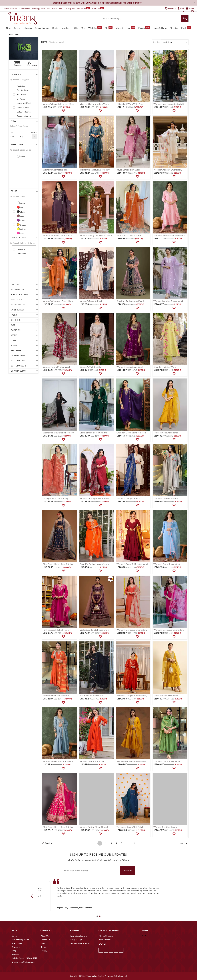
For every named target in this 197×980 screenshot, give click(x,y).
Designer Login (76, 940)
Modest (119, 28)
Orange (22, 225)
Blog (43, 943)
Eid (109, 28)
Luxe (131, 28)
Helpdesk (16, 954)
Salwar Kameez (42, 28)
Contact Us (45, 940)
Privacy (44, 951)
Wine (21, 216)
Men (83, 28)
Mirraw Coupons (106, 936)
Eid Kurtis (21, 99)
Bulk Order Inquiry (79, 9)
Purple (21, 220)
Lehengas (27, 28)
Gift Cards (98, 9)
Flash (186, 28)
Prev (33, 896)
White (21, 156)
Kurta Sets (21, 86)
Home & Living (160, 28)
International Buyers (78, 936)
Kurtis (55, 28)
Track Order (46, 9)
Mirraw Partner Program (80, 943)
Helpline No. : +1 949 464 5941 (24, 958)
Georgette (21, 249)
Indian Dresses (23, 107)
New (8, 28)
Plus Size (174, 28)
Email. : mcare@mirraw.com (23, 962)
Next (182, 843)
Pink (20, 233)
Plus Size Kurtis (23, 90)
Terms (43, 947)
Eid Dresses (22, 95)
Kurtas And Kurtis (24, 103)
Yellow (21, 229)
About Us (45, 936)
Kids (76, 28)
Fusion (144, 28)
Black (21, 212)
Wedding (95, 28)
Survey (67, 9)
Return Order (57, 9)
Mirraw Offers (105, 940)
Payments (16, 947)
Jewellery (66, 28)
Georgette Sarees (24, 116)
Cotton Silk (21, 254)
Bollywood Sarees (24, 112)
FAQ (14, 951)
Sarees (17, 28)
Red (20, 207)
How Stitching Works (20, 940)
